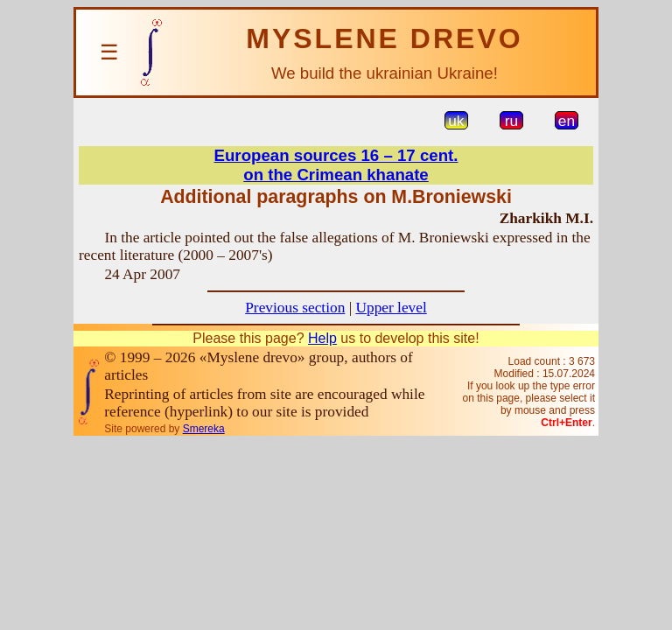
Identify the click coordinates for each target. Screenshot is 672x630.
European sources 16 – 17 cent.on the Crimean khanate (336, 165)
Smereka (204, 429)
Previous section (295, 308)
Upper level (391, 308)
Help (322, 338)
